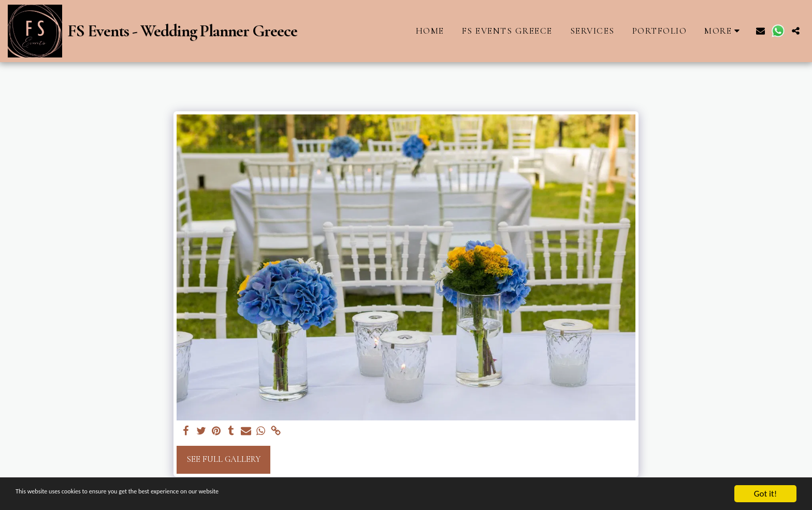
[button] (760, 31)
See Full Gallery (223, 459)
